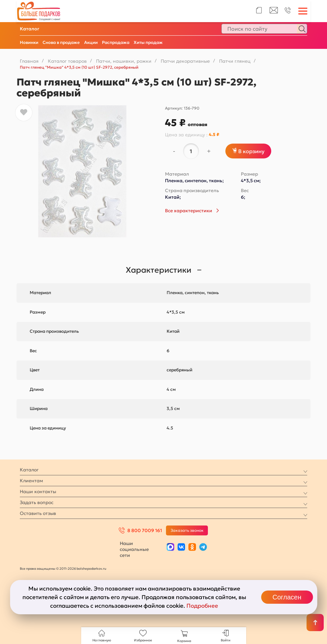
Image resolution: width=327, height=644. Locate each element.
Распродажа (116, 42)
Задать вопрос (37, 502)
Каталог (30, 29)
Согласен (287, 597)
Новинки (29, 42)
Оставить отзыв (38, 513)
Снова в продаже (61, 42)
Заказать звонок (187, 530)
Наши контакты (38, 491)
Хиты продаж (148, 42)
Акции (91, 42)
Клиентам (31, 481)
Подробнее (202, 606)
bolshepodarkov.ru (91, 569)
